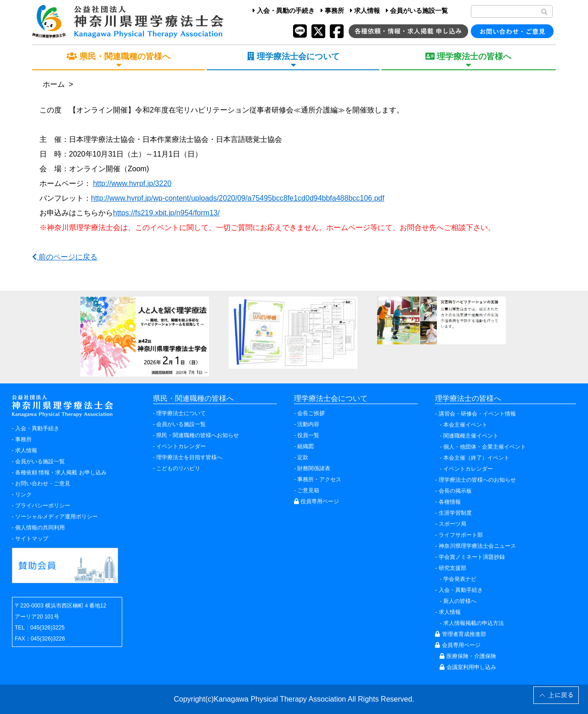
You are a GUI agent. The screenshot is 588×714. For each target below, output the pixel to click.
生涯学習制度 (455, 513)
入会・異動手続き (37, 428)
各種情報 (450, 502)
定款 (303, 457)
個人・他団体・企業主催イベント (485, 447)
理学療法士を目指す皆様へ (189, 457)
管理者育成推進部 (460, 634)
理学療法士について (181, 413)
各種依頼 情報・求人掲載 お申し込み (61, 472)
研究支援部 (452, 568)
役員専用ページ (317, 501)
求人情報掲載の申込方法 (474, 623)
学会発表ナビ (460, 579)
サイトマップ (32, 539)
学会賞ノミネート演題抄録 (472, 557)
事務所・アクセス (319, 479)
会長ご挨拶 (311, 413)
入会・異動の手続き (284, 11)
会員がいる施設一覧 (417, 11)
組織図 (305, 446)
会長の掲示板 (455, 491)
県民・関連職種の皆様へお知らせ (198, 435)
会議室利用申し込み (468, 667)
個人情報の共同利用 (40, 528)
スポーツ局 (452, 524)
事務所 (332, 11)
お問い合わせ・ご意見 (43, 483)
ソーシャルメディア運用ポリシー (57, 517)
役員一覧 (308, 435)
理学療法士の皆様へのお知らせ (477, 480)
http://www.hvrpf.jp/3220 (132, 183)
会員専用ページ (458, 645)
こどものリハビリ (178, 468)
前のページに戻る (65, 257)
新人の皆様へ (460, 601)
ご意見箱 (308, 490)
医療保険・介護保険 (468, 656)
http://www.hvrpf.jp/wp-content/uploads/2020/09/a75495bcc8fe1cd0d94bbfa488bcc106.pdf (238, 198)
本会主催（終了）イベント (476, 458)
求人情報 (365, 11)
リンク (23, 495)
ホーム (54, 84)
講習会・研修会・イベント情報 (477, 414)
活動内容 (308, 424)
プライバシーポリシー (43, 506)
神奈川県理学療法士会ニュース (477, 546)
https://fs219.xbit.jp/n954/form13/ (166, 213)
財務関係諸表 (314, 468)
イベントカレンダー (181, 446)
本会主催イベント (465, 425)
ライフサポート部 (461, 535)
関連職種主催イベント (471, 436)
